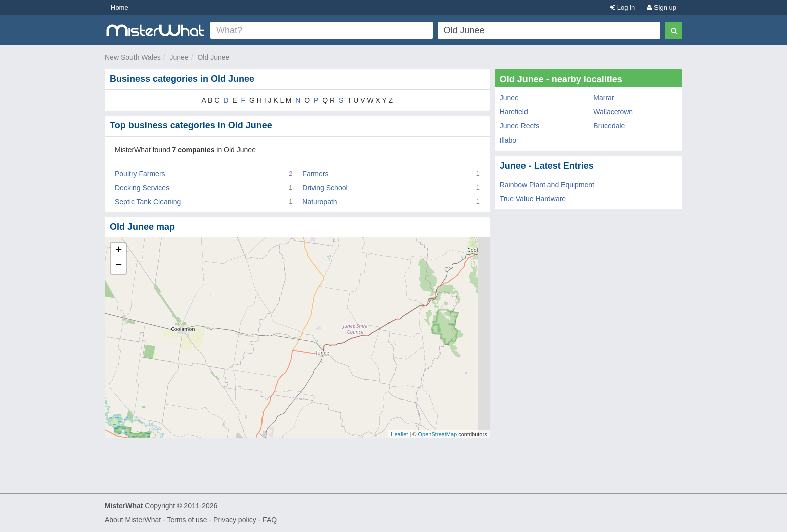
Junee (179, 57)
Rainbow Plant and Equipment (547, 185)
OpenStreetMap (437, 434)
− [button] (119, 266)
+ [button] (119, 251)
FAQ (270, 520)
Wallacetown (613, 112)
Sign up (662, 7)
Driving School (325, 188)
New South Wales (133, 57)
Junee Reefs (520, 126)
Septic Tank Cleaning (148, 202)
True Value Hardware (533, 199)
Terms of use (187, 520)
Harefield (514, 112)
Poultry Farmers (140, 174)
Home (120, 7)
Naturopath (319, 202)
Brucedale (609, 126)
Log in (622, 7)
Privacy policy (235, 520)
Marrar (604, 98)
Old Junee (213, 57)
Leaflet (399, 434)
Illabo (508, 140)
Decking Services (142, 188)
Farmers (315, 174)
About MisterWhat (133, 520)
